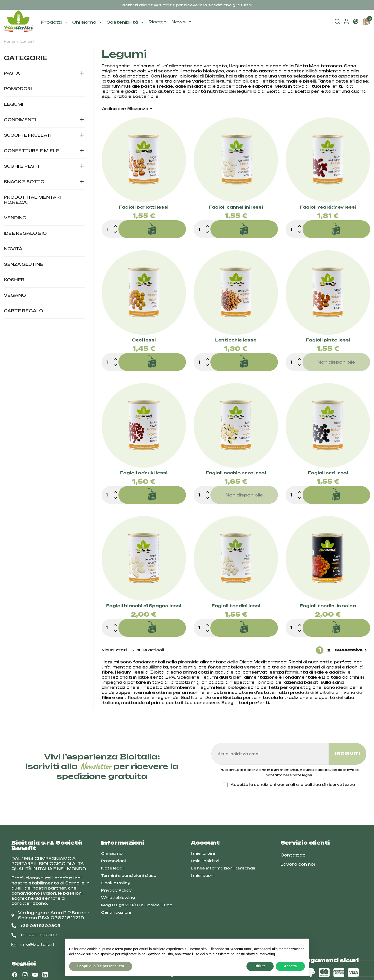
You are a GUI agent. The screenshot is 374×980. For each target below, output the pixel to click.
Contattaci (293, 855)
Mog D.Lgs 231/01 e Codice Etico (137, 905)
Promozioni (113, 861)
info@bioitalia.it (33, 944)
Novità (13, 249)
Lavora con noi (298, 864)
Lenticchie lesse (236, 340)
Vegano (15, 295)
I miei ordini (203, 853)
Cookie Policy (116, 883)
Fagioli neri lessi (328, 473)
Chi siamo (112, 853)
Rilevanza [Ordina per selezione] (141, 109)
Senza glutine (24, 264)
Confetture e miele (32, 151)
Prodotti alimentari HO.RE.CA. (32, 200)
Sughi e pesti (21, 166)
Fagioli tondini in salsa (328, 606)
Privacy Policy (116, 890)
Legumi (13, 104)
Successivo (352, 650)
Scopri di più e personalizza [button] (101, 966)
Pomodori (18, 89)
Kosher (14, 280)
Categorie (26, 58)
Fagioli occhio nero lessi (236, 473)
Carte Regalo (24, 311)
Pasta (12, 73)
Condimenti (20, 120)
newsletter (161, 5)
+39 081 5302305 (36, 926)
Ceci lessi (144, 340)
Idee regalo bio (25, 233)
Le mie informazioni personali (223, 868)
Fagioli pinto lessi (328, 340)
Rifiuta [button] (260, 966)
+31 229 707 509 (34, 935)
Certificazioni (116, 912)
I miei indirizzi (205, 861)
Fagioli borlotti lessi (144, 207)
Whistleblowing (118, 898)
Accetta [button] (290, 966)
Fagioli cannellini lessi (236, 207)
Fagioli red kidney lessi (328, 207)
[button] (356, 22)
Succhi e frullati (28, 135)
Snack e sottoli (26, 182)
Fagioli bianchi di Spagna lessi (144, 606)
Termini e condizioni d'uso (129, 875)
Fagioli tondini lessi (236, 606)
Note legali (113, 868)
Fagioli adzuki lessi (144, 473)
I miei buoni (203, 875)
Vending (15, 218)
